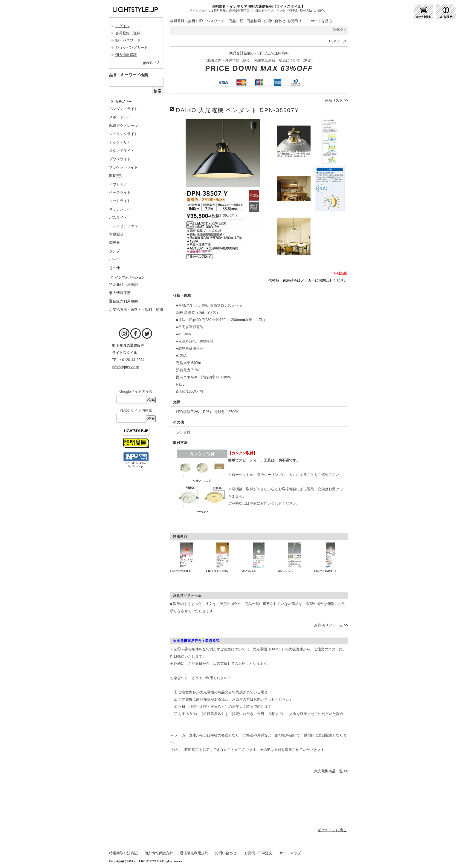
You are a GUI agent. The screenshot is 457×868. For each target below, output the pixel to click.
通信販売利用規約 (194, 853)
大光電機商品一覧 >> (331, 771)
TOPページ (337, 41)
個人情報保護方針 (159, 853)
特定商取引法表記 (123, 853)
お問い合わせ (275, 21)
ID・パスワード (128, 40)
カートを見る (321, 21)
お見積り (294, 21)
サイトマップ (290, 853)
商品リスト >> (336, 100)
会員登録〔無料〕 (130, 33)
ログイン (123, 26)
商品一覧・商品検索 (245, 21)
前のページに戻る (332, 830)
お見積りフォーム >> (331, 625)
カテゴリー (123, 102)
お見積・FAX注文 (258, 853)
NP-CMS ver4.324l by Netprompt (136, 465)
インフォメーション (130, 277)
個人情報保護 (126, 55)
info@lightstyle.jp (126, 367)
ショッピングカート (132, 48)
